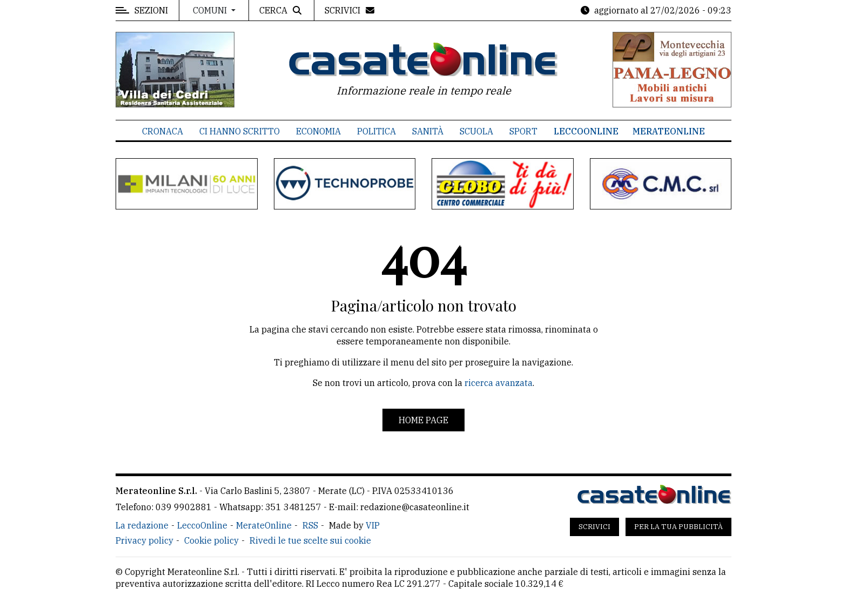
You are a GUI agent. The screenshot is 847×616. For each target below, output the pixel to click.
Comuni (211, 10)
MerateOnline (669, 131)
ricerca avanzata (499, 383)
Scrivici (594, 527)
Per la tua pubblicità (678, 527)
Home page (423, 420)
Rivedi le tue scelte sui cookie (310, 540)
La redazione (142, 525)
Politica (377, 131)
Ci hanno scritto (240, 131)
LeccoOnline (586, 131)
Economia (318, 131)
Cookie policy (211, 540)
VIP (373, 525)
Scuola (476, 131)
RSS (310, 525)
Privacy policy (144, 540)
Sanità (428, 131)
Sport (523, 131)
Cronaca (163, 131)
